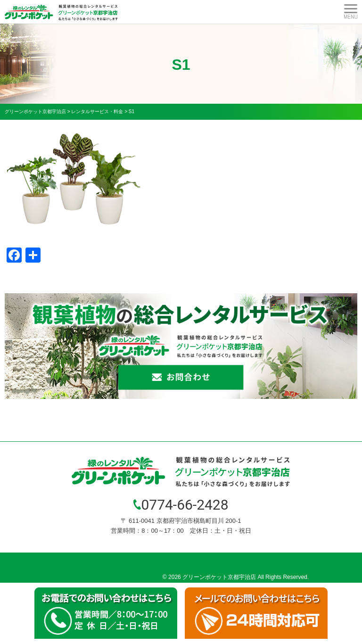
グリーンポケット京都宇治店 (219, 577)
